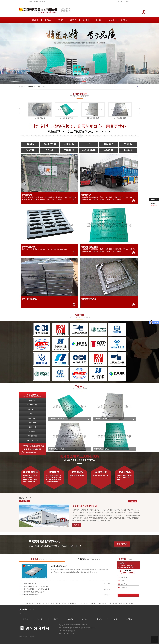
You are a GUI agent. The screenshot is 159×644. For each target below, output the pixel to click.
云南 (113, 603)
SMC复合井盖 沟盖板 (89, 150)
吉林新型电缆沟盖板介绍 (59, 566)
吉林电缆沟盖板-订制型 (56, 419)
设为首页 (120, 2)
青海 (126, 603)
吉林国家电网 (31, 87)
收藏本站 (127, 2)
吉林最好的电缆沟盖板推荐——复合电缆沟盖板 (35, 586)
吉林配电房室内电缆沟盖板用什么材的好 (33, 592)
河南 (84, 603)
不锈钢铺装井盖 (69, 150)
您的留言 (130, 590)
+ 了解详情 (133, 501)
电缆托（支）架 (108, 144)
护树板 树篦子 (128, 144)
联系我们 (124, 20)
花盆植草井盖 (30, 150)
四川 (106, 603)
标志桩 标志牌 (128, 150)
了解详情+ (77, 525)
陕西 (119, 603)
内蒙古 (47, 603)
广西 (97, 603)
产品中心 (79, 386)
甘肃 (122, 603)
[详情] (95, 572)
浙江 (68, 603)
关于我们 (48, 20)
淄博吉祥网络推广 (30, 637)
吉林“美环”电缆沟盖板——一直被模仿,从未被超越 (36, 589)
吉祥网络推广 (22, 613)
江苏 (65, 603)
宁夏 (129, 603)
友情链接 (23, 609)
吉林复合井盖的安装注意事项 (30, 595)
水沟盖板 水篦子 (69, 144)
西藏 (116, 603)
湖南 (91, 603)
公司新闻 (42, 559)
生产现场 (99, 20)
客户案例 (86, 20)
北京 (33, 603)
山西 (43, 603)
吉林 (54, 603)
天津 (37, 603)
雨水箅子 (89, 144)
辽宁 (51, 603)
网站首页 (35, 20)
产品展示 (61, 20)
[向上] (155, 640)
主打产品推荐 (79, 94)
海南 (100, 603)
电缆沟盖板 (30, 144)
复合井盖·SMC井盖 (50, 144)
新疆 (132, 603)
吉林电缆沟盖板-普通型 (101, 419)
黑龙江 (58, 603)
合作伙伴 (111, 20)
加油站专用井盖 (108, 150)
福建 (75, 603)
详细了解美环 (122, 544)
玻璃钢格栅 (50, 150)
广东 (94, 603)
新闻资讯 (73, 20)
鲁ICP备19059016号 (69, 634)
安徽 (71, 603)
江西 (78, 603)
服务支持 (122, 559)
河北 (40, 603)
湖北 (87, 603)
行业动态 (89, 559)
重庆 (103, 603)
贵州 (110, 603)
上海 (62, 603)
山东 (81, 603)
